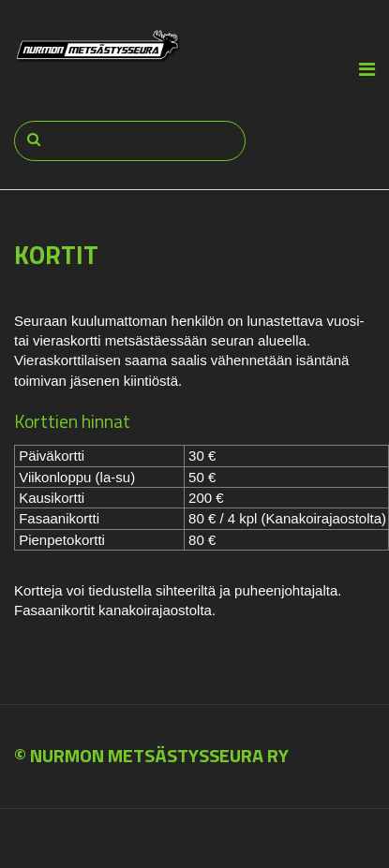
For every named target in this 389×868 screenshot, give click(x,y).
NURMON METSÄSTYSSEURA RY (159, 755)
